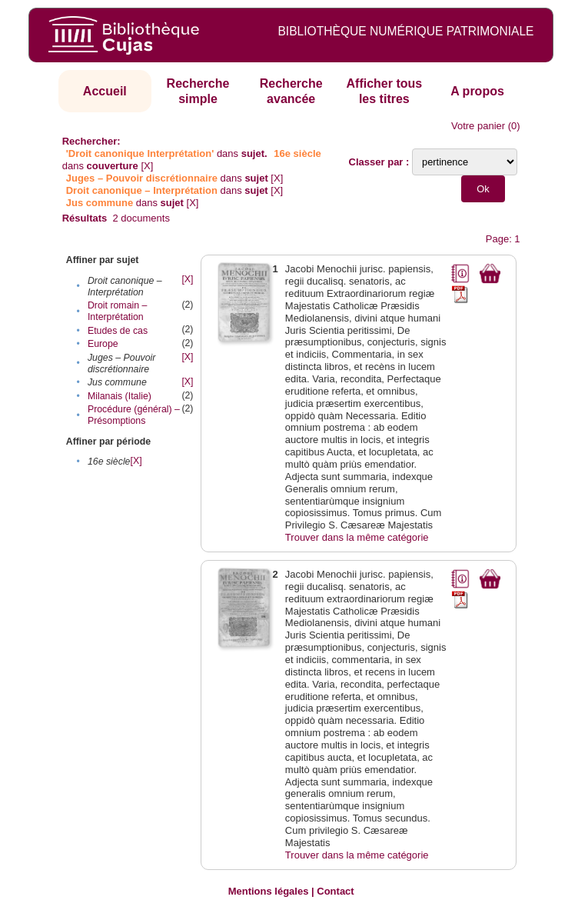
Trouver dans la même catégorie (357, 537)
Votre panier (478, 126)
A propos (477, 91)
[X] (147, 166)
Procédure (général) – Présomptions (134, 415)
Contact (335, 891)
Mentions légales (269, 891)
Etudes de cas (118, 331)
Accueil (105, 91)
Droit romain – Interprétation (118, 311)
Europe (103, 344)
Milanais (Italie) (120, 396)
